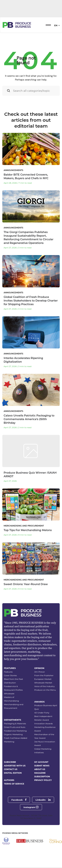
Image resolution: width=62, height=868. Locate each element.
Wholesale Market (43, 683)
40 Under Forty (42, 713)
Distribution (10, 683)
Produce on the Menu (45, 690)
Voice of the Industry (44, 686)
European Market (43, 679)
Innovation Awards (43, 723)
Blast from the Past (13, 679)
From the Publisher (44, 675)
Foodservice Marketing (15, 731)
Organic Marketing (13, 734)
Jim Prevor (40, 672)
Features (8, 672)
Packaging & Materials (15, 723)
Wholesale (9, 694)
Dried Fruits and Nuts (15, 727)
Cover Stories (10, 675)
